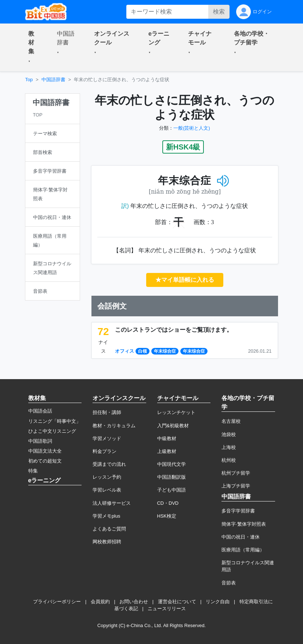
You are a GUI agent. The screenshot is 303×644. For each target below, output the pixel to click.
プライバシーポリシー (57, 602)
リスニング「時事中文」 (55, 421)
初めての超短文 (45, 461)
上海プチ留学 (236, 486)
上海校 (229, 447)
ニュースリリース (167, 609)
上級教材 (167, 451)
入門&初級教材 (173, 426)
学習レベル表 (107, 490)
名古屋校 (231, 421)
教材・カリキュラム (114, 426)
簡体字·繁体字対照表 (244, 524)
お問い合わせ (134, 602)
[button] (34, 47)
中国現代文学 (172, 464)
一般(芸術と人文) (192, 128)
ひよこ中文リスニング (52, 431)
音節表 (229, 583)
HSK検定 (167, 516)
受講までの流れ (109, 464)
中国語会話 (40, 411)
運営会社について (177, 602)
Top (29, 80)
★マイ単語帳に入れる (185, 280)
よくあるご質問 (109, 529)
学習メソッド (107, 438)
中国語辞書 (53, 80)
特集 (33, 471)
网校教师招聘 (107, 542)
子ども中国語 (172, 490)
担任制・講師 (107, 412)
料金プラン (104, 451)
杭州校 (229, 460)
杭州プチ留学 (236, 473)
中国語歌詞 (40, 441)
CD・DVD (168, 503)
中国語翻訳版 (172, 477)
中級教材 (167, 438)
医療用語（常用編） (243, 550)
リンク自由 (218, 602)
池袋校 (229, 434)
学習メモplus (106, 516)
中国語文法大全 (45, 451)
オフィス (125, 351)
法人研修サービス (112, 503)
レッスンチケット (176, 412)
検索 (219, 12)
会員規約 (100, 602)
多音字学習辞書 (238, 511)
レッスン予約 (107, 477)
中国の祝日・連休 (241, 537)
